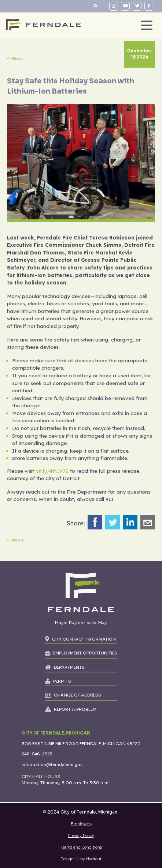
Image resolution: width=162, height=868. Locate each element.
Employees (81, 824)
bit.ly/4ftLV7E (52, 471)
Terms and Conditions (81, 847)
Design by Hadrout (81, 859)
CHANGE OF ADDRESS (78, 695)
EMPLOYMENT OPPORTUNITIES (85, 653)
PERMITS (62, 681)
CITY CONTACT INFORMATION (84, 639)
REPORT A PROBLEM (75, 709)
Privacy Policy (81, 836)
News (18, 59)
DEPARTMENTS (69, 667)
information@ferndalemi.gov (52, 765)
